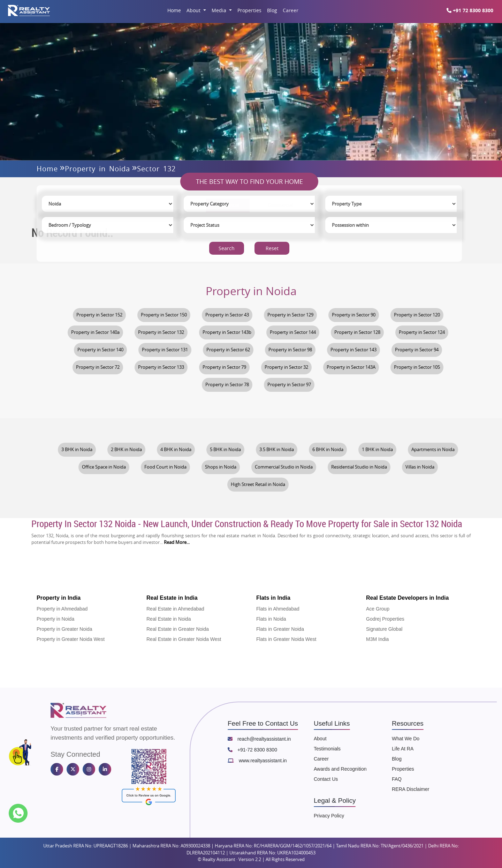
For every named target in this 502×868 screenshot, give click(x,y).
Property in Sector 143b (227, 332)
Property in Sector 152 (99, 315)
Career (290, 10)
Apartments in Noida (433, 450)
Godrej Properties (385, 619)
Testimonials (327, 749)
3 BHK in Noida (77, 450)
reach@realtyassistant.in (259, 739)
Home (174, 10)
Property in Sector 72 (98, 367)
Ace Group (378, 609)
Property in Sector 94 (417, 350)
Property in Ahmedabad (62, 609)
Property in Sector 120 (417, 315)
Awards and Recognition (340, 769)
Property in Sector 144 (293, 332)
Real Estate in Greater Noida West (184, 639)
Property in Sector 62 (228, 350)
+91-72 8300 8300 (252, 750)
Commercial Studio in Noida (284, 467)
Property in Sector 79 (224, 367)
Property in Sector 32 (286, 367)
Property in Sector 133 (161, 367)
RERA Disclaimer (410, 789)
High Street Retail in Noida (258, 484)
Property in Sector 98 (290, 350)
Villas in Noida (420, 467)
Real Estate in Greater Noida (178, 629)
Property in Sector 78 (227, 385)
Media (220, 10)
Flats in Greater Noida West (286, 639)
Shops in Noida (221, 467)
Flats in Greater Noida (280, 629)
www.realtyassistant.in (257, 761)
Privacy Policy (329, 816)
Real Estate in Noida (169, 619)
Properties (249, 10)
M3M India (377, 639)
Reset (272, 249)
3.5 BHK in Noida (277, 450)
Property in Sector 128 (357, 332)
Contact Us (326, 779)
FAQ (397, 779)
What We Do (406, 739)
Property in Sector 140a (95, 332)
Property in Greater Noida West (71, 639)
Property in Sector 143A (351, 367)
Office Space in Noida (104, 467)
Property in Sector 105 (417, 367)
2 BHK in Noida (126, 450)
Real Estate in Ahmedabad (175, 609)
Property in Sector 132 (161, 332)
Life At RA (403, 749)
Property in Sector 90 (354, 315)
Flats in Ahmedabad (278, 609)
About (194, 10)
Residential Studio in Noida (359, 467)
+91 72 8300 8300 (470, 10)
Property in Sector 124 (422, 332)
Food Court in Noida (165, 467)
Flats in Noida (271, 619)
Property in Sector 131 (165, 350)
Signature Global (384, 629)
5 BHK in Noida (225, 450)
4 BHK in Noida (176, 450)
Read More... (177, 542)
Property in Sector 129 (290, 315)
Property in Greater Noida (64, 629)
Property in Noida (97, 169)
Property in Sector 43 (227, 315)
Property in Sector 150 (164, 315)
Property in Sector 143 (353, 350)
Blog (272, 10)
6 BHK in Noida (328, 450)
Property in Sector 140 (100, 350)
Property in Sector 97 (289, 385)
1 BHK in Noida (377, 450)
